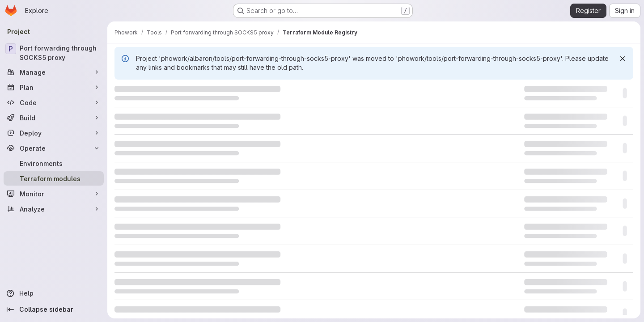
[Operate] (54, 148)
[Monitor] (54, 194)
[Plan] (54, 87)
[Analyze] (54, 209)
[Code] (54, 102)
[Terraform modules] (54, 178)
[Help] (54, 293)
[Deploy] (54, 133)
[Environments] (54, 163)
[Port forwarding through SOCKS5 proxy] (54, 53)
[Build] (54, 118)
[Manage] (54, 72)
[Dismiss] (623, 59)
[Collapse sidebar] (54, 309)
